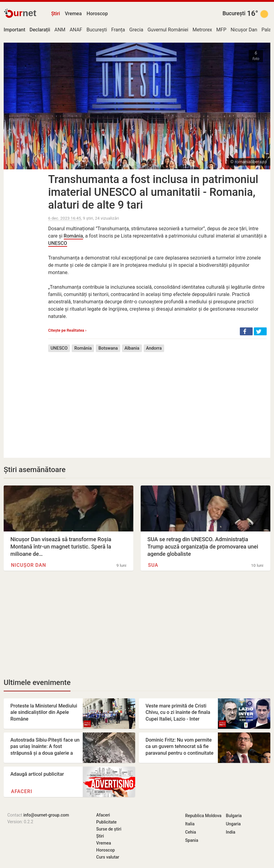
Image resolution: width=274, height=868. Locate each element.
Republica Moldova (203, 816)
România (73, 236)
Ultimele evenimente (37, 683)
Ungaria (233, 824)
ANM (60, 30)
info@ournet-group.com (46, 815)
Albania (132, 348)
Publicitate (106, 822)
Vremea (73, 14)
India (231, 832)
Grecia (136, 30)
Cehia (191, 832)
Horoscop (97, 14)
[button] (246, 331)
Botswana (108, 348)
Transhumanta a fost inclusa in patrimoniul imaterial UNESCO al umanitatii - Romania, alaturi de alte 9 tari (153, 192)
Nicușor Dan (244, 30)
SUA (153, 565)
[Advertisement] (157, 400)
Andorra (154, 348)
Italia (190, 824)
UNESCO (58, 243)
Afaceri (22, 791)
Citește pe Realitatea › (67, 330)
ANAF (76, 30)
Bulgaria (234, 816)
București (234, 13)
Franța (118, 30)
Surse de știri (109, 829)
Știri (56, 14)
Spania (192, 840)
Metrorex (202, 30)
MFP (221, 30)
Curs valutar (108, 857)
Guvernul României (168, 30)
